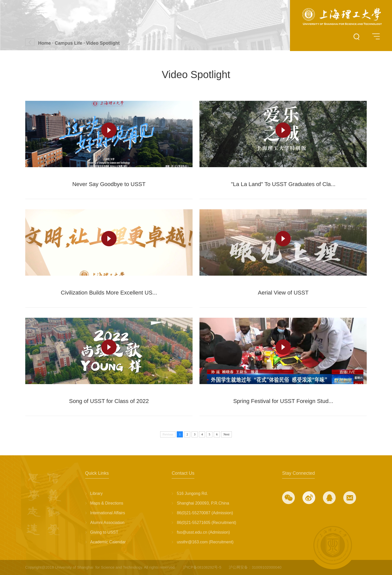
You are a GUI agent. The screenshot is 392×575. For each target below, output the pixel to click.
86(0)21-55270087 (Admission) (205, 513)
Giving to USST (104, 532)
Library (97, 493)
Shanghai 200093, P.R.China (203, 503)
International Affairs (108, 513)
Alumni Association (107, 523)
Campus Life (69, 43)
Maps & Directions (107, 503)
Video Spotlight (103, 43)
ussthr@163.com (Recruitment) (205, 542)
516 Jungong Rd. (192, 493)
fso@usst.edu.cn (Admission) (203, 532)
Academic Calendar (108, 542)
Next (226, 434)
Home (45, 43)
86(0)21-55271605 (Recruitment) (206, 523)
